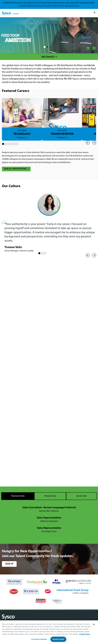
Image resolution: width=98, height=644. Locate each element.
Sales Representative (49, 518)
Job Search (48, 57)
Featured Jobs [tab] (18, 496)
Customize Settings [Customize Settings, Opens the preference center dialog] (39, 639)
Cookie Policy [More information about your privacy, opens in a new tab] (85, 634)
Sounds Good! (58, 639)
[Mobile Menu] (94, 13)
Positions (21, 138)
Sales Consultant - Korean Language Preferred (49, 508)
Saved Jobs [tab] (81, 496)
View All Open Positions (15, 169)
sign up (9, 564)
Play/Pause (95, 21)
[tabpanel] (49, 520)
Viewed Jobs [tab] (50, 496)
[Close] (94, 624)
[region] (49, 632)
